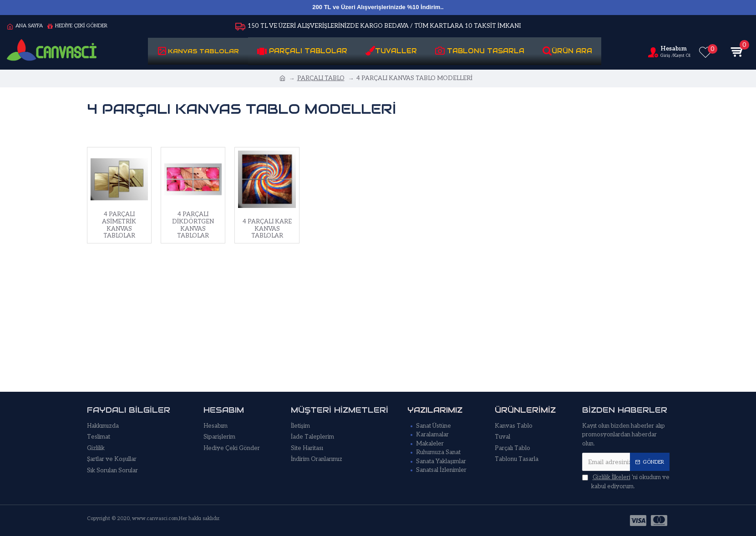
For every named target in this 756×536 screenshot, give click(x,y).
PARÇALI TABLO (321, 78)
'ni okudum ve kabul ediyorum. (626, 482)
